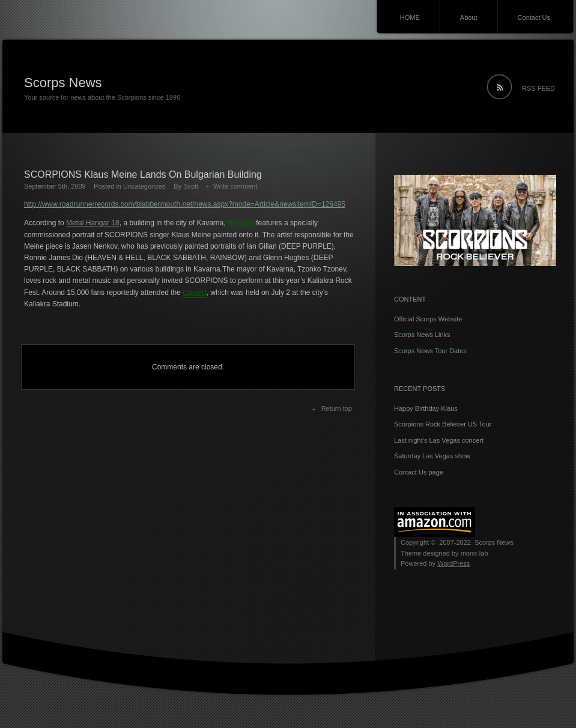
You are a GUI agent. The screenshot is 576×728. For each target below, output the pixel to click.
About (469, 17)
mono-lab (474, 553)
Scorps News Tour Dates (430, 351)
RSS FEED (538, 88)
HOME (410, 17)
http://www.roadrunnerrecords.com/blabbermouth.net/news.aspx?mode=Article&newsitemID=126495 (185, 204)
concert (194, 293)
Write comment (235, 186)
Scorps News (63, 83)
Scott (191, 186)
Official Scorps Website (428, 319)
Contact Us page (419, 472)
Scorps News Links (422, 335)
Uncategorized (144, 186)
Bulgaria (241, 223)
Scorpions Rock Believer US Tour (443, 424)
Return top (337, 408)
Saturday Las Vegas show (432, 456)
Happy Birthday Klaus (426, 408)
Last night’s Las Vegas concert (439, 440)
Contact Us (534, 17)
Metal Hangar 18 (93, 223)
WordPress (453, 563)
